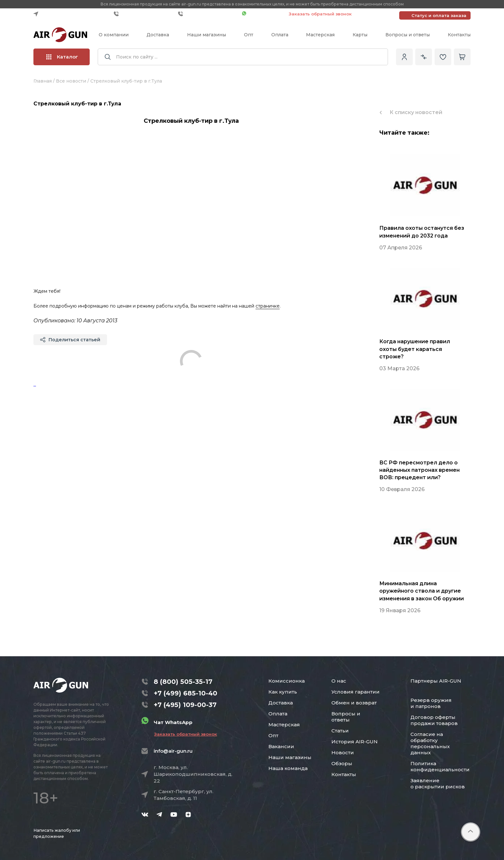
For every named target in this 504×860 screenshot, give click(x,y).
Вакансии (281, 746)
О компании (114, 35)
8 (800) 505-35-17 (183, 682)
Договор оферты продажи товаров (434, 720)
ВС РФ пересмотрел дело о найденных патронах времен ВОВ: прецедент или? (419, 470)
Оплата (280, 35)
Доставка (158, 35)
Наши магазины (207, 35)
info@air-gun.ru (173, 751)
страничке (268, 306)
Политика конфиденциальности (440, 766)
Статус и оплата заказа (439, 15)
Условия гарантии (355, 692)
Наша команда (288, 768)
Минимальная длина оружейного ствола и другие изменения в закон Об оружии (422, 591)
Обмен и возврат (354, 703)
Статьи (340, 731)
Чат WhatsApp (262, 14)
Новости (343, 752)
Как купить (283, 692)
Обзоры (342, 763)
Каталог (62, 57)
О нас (339, 681)
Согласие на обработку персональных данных (430, 743)
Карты (360, 35)
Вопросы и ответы (408, 35)
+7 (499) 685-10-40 (144, 14)
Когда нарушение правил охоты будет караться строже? (415, 349)
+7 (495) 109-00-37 (208, 14)
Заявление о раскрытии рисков (438, 784)
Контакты (459, 35)
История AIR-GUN (355, 742)
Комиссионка (287, 681)
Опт (249, 35)
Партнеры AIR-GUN (436, 681)
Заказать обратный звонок (320, 14)
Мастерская (320, 35)
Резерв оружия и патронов (431, 703)
